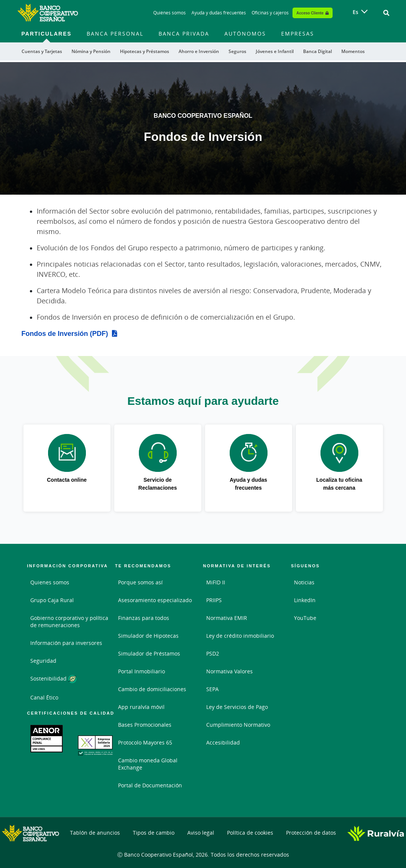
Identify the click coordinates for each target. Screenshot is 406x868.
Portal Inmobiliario (142, 671)
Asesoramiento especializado (155, 600)
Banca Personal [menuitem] (115, 34)
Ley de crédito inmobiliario (240, 636)
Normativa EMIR (227, 618)
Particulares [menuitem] (47, 34)
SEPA (212, 689)
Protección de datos (311, 833)
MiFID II (216, 582)
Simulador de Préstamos (149, 653)
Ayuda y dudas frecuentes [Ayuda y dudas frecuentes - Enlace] (219, 13)
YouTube (305, 618)
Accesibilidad (223, 742)
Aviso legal (201, 833)
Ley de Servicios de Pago (237, 707)
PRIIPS (214, 600)
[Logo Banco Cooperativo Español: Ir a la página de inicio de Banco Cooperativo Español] (48, 13)
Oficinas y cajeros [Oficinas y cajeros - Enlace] (270, 13)
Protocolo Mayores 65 (145, 742)
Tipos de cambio (154, 833)
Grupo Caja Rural (52, 600)
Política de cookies (250, 833)
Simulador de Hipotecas (148, 636)
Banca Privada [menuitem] (184, 34)
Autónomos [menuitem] (245, 34)
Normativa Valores (229, 671)
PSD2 (213, 653)
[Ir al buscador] (386, 13)
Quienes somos (50, 582)
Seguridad (43, 661)
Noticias (304, 582)
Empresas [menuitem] (298, 34)
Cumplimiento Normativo (238, 725)
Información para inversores (66, 643)
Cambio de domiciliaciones (152, 689)
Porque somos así (140, 582)
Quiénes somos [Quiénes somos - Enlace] (170, 13)
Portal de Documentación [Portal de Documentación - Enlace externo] (150, 785)
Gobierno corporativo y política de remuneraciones (69, 621)
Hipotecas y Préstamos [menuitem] (145, 51)
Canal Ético (44, 697)
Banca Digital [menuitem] (317, 51)
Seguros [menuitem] (237, 51)
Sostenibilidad (53, 679)
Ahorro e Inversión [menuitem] (199, 51)
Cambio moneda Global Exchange (148, 764)
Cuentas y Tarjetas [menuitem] (42, 51)
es (355, 12)
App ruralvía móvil (141, 707)
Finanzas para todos (144, 618)
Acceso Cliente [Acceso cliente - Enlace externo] (310, 13)
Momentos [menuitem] (353, 51)
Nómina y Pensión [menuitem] (91, 51)
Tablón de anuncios (95, 833)
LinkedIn (305, 600)
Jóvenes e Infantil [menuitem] (275, 51)
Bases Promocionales (145, 725)
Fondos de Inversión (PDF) (65, 333)
